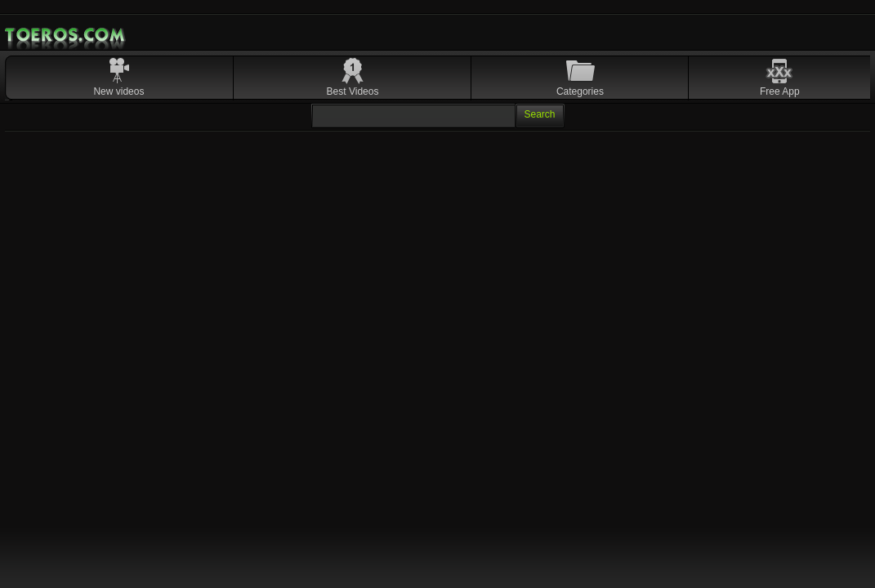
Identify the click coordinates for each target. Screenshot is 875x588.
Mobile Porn (66, 35)
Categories (580, 91)
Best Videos (353, 91)
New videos (118, 91)
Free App (780, 91)
